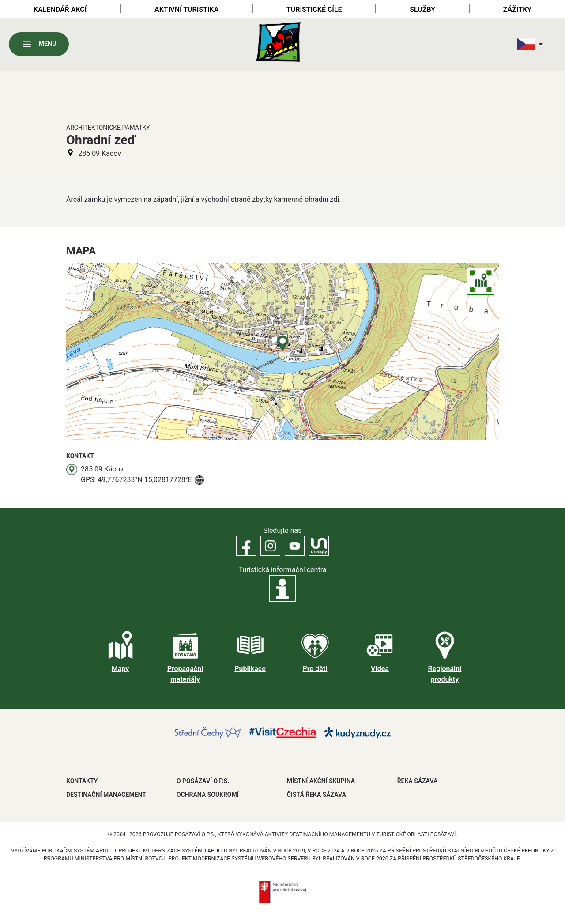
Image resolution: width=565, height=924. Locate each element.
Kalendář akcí (60, 9)
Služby (422, 9)
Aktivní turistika (186, 9)
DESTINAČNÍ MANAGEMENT (106, 795)
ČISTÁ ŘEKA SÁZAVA (316, 795)
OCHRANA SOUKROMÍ (208, 795)
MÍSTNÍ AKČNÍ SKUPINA (321, 781)
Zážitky (517, 9)
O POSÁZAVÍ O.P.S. (203, 781)
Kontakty (82, 781)
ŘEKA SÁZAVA (418, 781)
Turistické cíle (314, 9)
